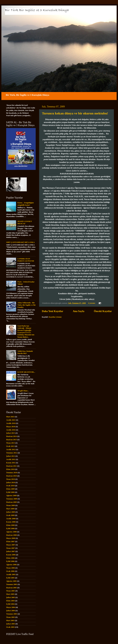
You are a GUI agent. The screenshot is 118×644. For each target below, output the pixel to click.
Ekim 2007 (10, 541)
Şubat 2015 (11, 433)
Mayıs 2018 (11, 427)
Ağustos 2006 (11, 565)
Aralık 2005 (11, 574)
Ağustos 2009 (11, 495)
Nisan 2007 (10, 548)
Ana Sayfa (79, 311)
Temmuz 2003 (12, 614)
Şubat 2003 (11, 624)
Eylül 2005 (10, 578)
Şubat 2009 (11, 512)
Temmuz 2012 (12, 453)
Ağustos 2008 (11, 532)
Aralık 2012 (11, 449)
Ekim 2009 (10, 489)
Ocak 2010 (10, 486)
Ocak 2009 (10, 515)
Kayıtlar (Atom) (55, 317)
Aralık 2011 (11, 459)
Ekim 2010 (10, 469)
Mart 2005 (10, 594)
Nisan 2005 (10, 591)
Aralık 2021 (11, 420)
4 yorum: (92, 303)
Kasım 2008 (11, 522)
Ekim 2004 (10, 601)
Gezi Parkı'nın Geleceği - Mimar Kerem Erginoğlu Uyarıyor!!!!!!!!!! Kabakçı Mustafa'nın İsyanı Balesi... (26, 331)
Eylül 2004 (10, 604)
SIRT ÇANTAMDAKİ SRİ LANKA (20, 242)
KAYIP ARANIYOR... (26, 372)
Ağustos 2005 (11, 581)
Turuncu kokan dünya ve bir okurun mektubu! (75, 113)
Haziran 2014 (12, 436)
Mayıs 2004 (11, 607)
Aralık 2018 (11, 423)
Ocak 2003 (10, 627)
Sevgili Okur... (23, 391)
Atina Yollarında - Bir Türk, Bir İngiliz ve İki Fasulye (26, 305)
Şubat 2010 (11, 482)
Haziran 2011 (11, 466)
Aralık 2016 (11, 430)
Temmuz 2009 (12, 499)
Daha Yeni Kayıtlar (53, 311)
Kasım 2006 (11, 555)
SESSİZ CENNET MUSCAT (25, 222)
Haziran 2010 (12, 476)
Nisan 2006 (10, 568)
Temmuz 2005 (12, 584)
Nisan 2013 (10, 443)
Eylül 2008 (10, 528)
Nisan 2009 (10, 505)
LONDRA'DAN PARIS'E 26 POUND (26, 260)
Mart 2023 (10, 417)
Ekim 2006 (10, 558)
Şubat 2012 (11, 456)
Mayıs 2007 (11, 545)
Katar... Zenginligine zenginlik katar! (26, 204)
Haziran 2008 (12, 535)
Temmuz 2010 (12, 473)
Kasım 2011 (11, 463)
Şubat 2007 (11, 551)
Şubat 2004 (11, 611)
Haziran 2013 (12, 440)
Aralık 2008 (11, 519)
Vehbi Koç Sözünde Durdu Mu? (25, 352)
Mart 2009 (10, 509)
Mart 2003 (10, 620)
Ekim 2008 (10, 525)
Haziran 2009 (12, 502)
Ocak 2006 (10, 571)
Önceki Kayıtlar (103, 311)
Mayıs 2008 (11, 538)
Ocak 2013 (10, 446)
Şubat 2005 (11, 597)
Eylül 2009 (10, 492)
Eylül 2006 (10, 561)
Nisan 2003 (10, 617)
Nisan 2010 (10, 479)
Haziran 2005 (12, 588)
